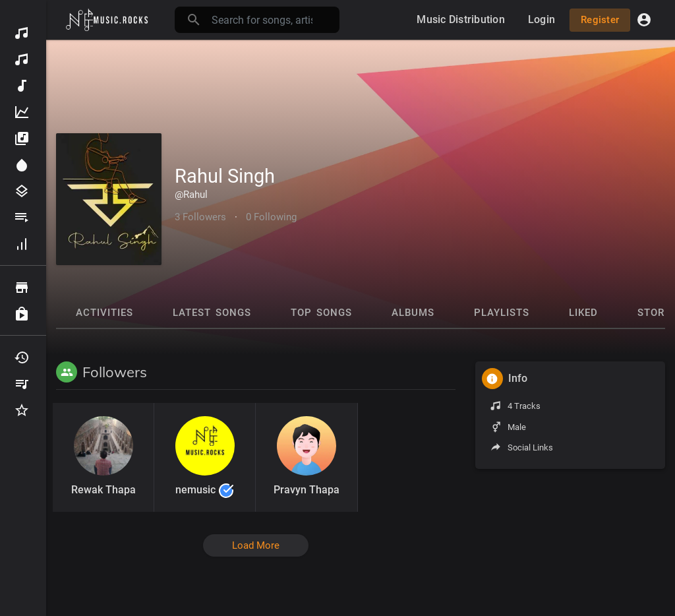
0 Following (271, 217)
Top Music (22, 112)
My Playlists (22, 384)
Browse (22, 288)
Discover (22, 33)
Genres (22, 191)
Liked (583, 313)
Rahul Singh (225, 176)
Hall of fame (22, 244)
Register (600, 20)
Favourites (22, 410)
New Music (22, 86)
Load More (256, 545)
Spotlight (22, 165)
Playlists (22, 218)
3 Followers (200, 217)
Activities (104, 313)
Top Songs (321, 313)
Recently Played (22, 357)
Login (542, 19)
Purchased (22, 314)
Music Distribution (22, 59)
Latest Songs (212, 313)
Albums (22, 139)
